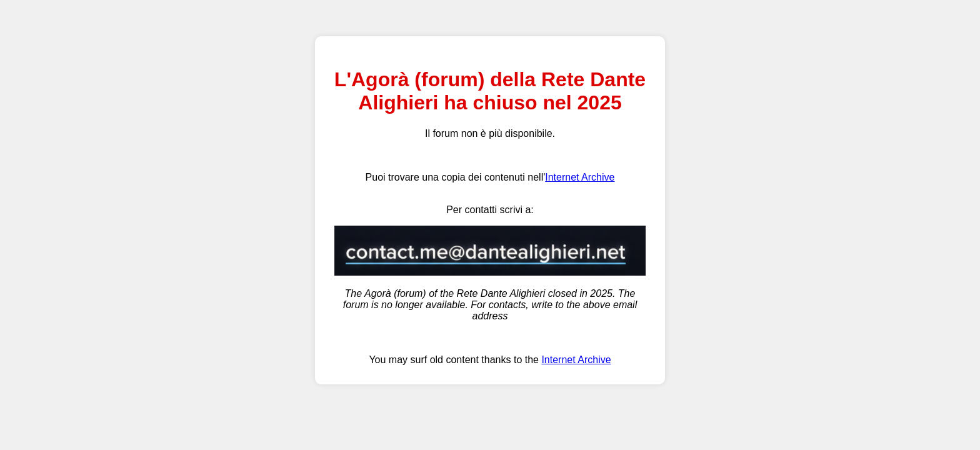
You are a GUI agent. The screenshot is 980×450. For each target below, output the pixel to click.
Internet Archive (580, 177)
